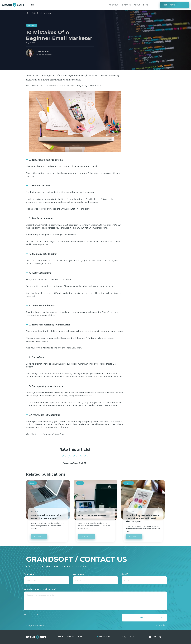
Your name (30, 574)
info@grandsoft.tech (35, 625)
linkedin (159, 625)
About (137, 5)
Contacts (71, 637)
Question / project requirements (40, 589)
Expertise (126, 5)
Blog (146, 5)
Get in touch (170, 5)
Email (125, 574)
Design (33, 483)
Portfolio (114, 5)
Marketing (32, 25)
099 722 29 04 (105, 637)
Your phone (78, 574)
